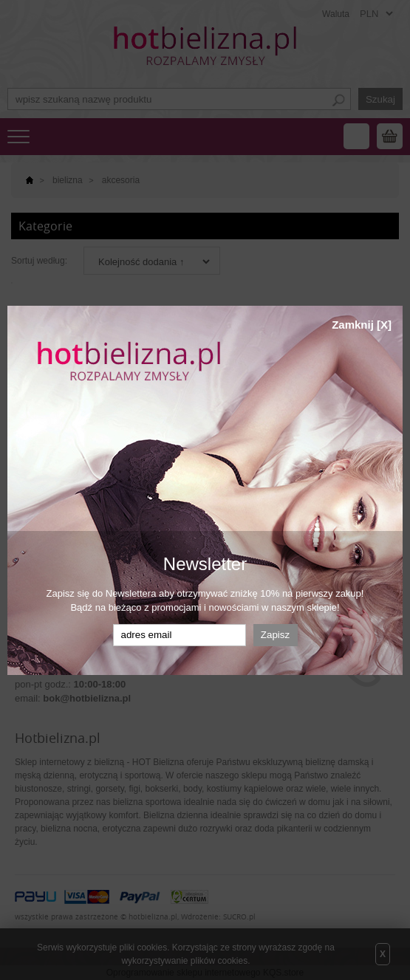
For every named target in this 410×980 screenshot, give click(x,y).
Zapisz (275, 635)
